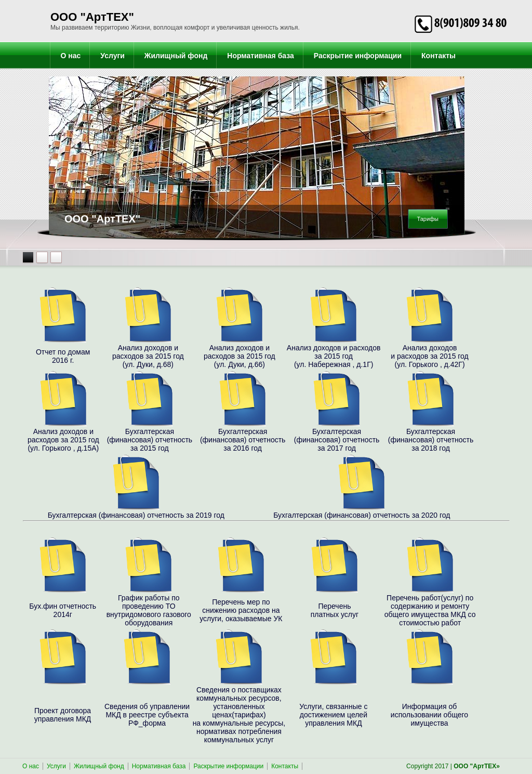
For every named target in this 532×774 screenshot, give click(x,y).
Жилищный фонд (176, 56)
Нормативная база (261, 56)
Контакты (438, 56)
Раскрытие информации (358, 56)
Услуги (112, 56)
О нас (71, 56)
